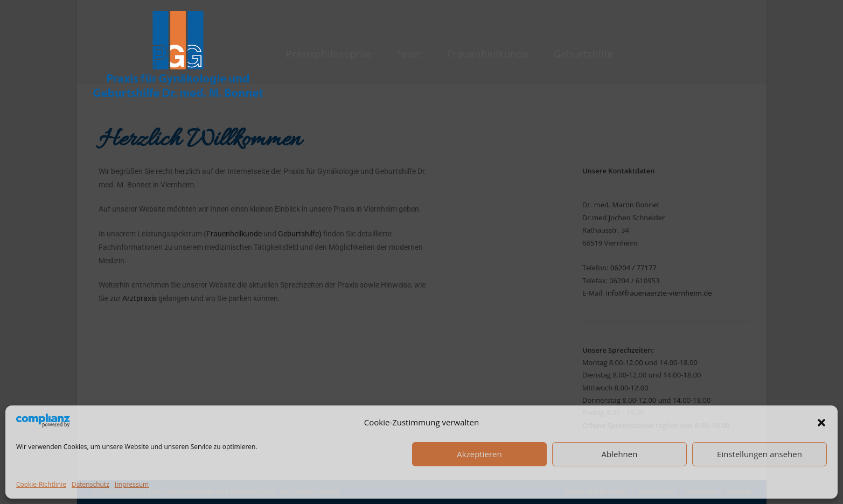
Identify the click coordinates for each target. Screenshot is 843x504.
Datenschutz (90, 484)
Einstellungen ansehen (760, 454)
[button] (821, 423)
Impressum (132, 484)
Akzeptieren (479, 454)
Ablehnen (620, 454)
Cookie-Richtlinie (41, 484)
